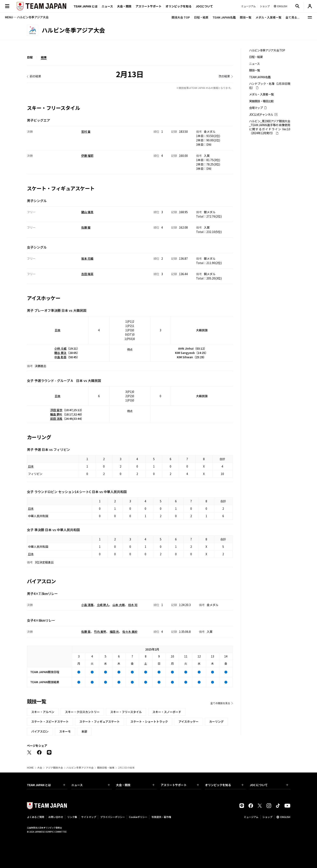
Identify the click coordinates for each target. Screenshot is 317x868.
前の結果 (35, 76)
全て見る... (293, 17)
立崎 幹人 (103, 605)
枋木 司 (133, 605)
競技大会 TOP (181, 17)
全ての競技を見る (220, 703)
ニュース (107, 6)
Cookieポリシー (138, 817)
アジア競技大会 (54, 768)
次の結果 (224, 76)
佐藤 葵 (86, 632)
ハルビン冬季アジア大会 (80, 768)
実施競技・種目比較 (261, 101)
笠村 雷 (86, 131)
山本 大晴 (119, 605)
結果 (44, 57)
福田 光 (114, 632)
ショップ (267, 817)
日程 (30, 57)
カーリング (216, 721)
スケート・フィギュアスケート (100, 721)
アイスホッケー (189, 721)
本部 (84, 731)
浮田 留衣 (56, 410)
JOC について (269, 785)
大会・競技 (135, 785)
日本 (58, 330)
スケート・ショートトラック (149, 721)
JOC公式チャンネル (261, 115)
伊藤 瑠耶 (87, 156)
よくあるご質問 (36, 817)
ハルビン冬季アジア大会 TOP (267, 50)
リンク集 (72, 817)
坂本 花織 (87, 258)
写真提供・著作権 (161, 817)
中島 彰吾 (60, 357)
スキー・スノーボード (167, 712)
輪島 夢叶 (56, 414)
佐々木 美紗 (130, 632)
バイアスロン (40, 731)
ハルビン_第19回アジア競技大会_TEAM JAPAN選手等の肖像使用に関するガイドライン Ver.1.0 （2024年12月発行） (270, 127)
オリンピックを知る (179, 6)
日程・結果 (201, 17)
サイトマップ (89, 817)
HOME (30, 768)
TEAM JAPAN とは (46, 785)
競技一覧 (246, 17)
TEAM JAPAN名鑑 (224, 17)
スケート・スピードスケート (50, 721)
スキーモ (65, 731)
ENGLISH (285, 817)
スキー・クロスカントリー (82, 712)
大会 (40, 768)
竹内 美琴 (100, 632)
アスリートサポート (149, 6)
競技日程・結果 (106, 768)
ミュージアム (251, 817)
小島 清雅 (87, 605)
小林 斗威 (60, 348)
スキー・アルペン (43, 712)
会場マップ (256, 108)
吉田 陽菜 (87, 274)
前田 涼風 (56, 419)
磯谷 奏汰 (60, 353)
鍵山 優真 (87, 212)
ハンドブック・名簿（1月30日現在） (270, 86)
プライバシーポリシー (113, 817)
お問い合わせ (56, 817)
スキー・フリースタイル (126, 712)
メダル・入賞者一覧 (268, 17)
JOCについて (204, 6)
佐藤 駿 (86, 227)
